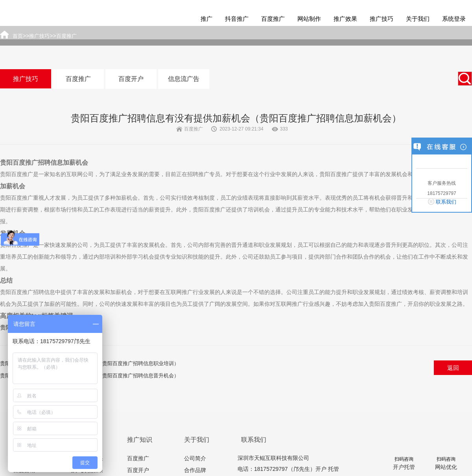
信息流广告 (184, 79)
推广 (206, 19)
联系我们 (446, 202)
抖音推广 (237, 19)
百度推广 (273, 19)
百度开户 (131, 79)
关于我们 (418, 19)
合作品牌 (195, 470)
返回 (453, 368)
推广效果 (345, 19)
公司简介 (195, 458)
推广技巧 (382, 19)
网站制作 (309, 19)
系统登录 (454, 19)
